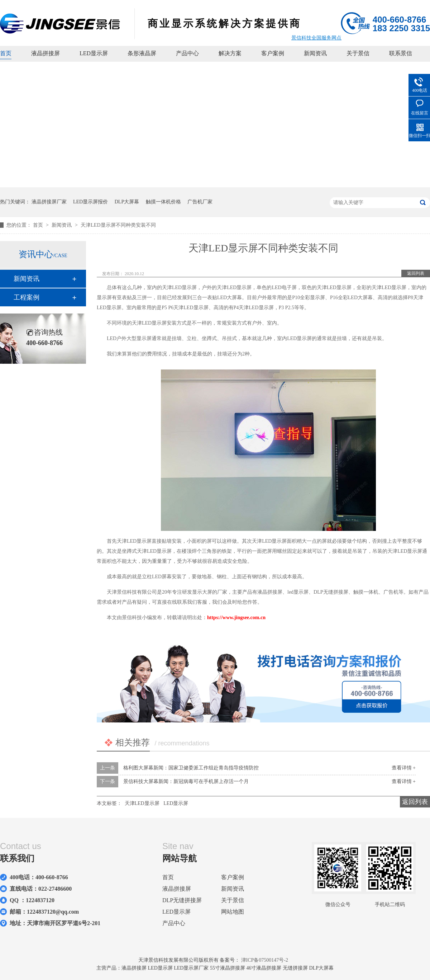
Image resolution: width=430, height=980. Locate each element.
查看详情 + (404, 768)
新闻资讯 (315, 53)
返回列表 (416, 273)
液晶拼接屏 (46, 53)
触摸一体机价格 (163, 202)
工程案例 (27, 297)
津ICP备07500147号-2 (265, 960)
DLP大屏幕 (127, 202)
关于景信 (358, 53)
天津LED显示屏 (142, 803)
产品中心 (187, 53)
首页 (6, 53)
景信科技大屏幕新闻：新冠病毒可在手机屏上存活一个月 (186, 781)
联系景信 (401, 53)
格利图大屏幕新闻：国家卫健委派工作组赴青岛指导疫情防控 (191, 768)
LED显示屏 (94, 53)
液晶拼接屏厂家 (49, 202)
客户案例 (273, 53)
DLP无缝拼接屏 (182, 900)
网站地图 (233, 912)
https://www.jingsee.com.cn (236, 618)
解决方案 (230, 53)
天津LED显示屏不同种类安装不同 (118, 225)
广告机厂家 (200, 202)
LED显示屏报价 (90, 202)
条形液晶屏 (142, 53)
